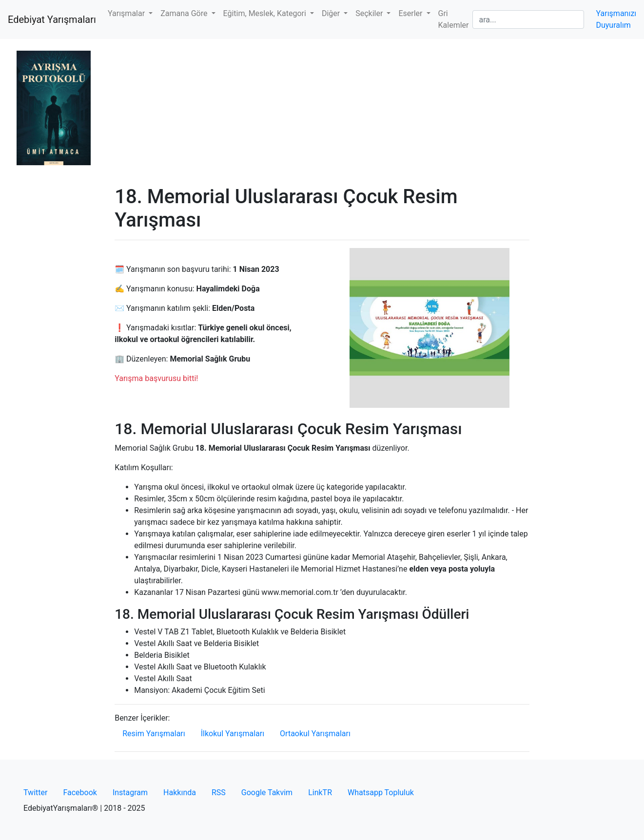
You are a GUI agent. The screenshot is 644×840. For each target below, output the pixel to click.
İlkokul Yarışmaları (233, 734)
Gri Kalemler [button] (454, 19)
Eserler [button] (411, 13)
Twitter (35, 792)
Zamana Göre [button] (185, 13)
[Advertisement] (322, 112)
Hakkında (180, 792)
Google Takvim (267, 792)
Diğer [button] (332, 13)
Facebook (80, 792)
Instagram (130, 792)
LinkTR (320, 792)
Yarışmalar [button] (127, 13)
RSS (219, 792)
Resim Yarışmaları (154, 734)
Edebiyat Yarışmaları (52, 19)
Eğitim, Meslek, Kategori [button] (266, 13)
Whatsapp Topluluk (381, 792)
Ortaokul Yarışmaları (315, 734)
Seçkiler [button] (370, 13)
